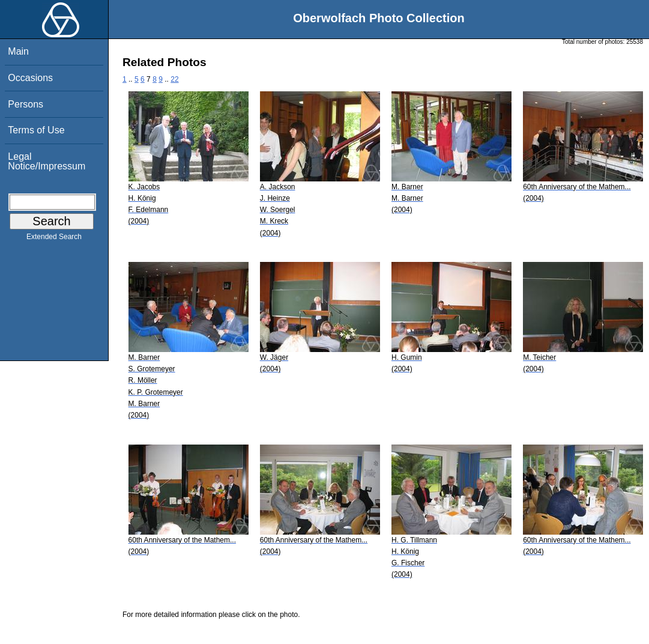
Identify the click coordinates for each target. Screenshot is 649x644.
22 (174, 79)
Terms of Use (36, 130)
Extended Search (54, 239)
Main (18, 51)
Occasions (30, 78)
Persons (26, 104)
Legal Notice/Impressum (47, 161)
